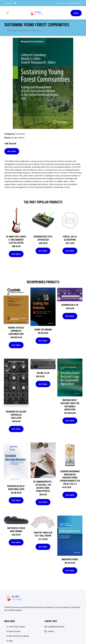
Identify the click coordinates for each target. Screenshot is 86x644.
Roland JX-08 (43, 373)
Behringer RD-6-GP (70, 305)
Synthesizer (20, 134)
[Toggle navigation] (7, 13)
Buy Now (12, 151)
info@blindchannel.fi (74, 3)
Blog (11, 641)
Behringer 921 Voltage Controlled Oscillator (16, 415)
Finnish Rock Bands (17, 627)
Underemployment (70, 559)
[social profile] (15, 3)
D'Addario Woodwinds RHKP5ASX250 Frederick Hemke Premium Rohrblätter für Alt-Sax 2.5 (70, 477)
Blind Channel (14, 631)
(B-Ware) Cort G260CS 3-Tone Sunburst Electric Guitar (16, 240)
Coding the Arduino (43, 329)
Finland (62, 3)
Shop (76, 13)
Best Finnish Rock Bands (19, 636)
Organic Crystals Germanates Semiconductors (16, 331)
